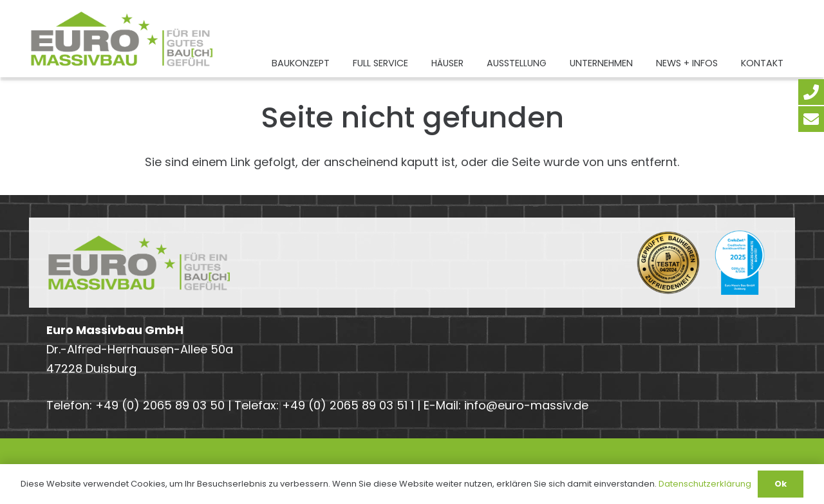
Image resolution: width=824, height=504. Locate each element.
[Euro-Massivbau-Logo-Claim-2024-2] (122, 39)
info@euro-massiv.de (526, 405)
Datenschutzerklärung (705, 484)
